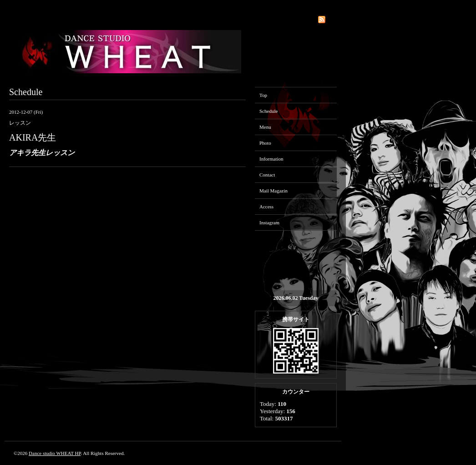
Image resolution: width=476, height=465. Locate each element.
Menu (265, 127)
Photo (265, 143)
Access (266, 207)
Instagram (269, 222)
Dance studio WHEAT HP (55, 453)
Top (263, 95)
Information (271, 159)
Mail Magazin (273, 191)
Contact (267, 175)
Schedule (268, 111)
